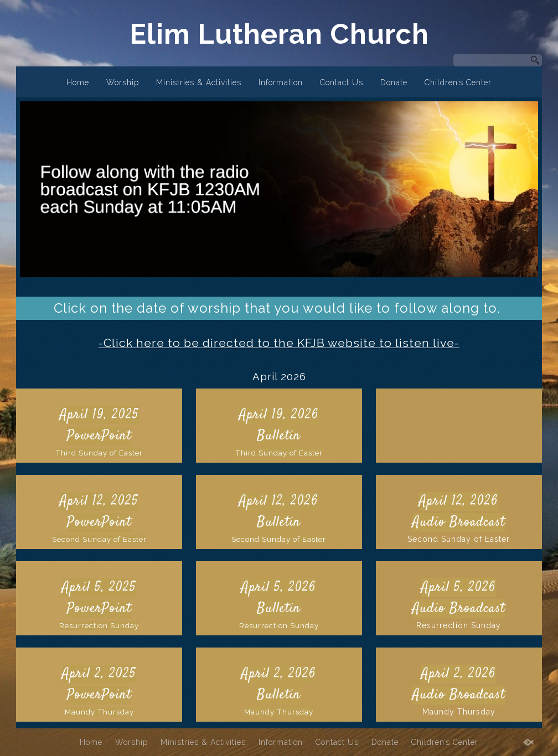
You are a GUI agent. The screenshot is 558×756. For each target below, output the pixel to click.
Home (78, 82)
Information (281, 82)
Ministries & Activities (199, 82)
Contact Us (342, 82)
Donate (394, 82)
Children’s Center (458, 82)
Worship (123, 82)
